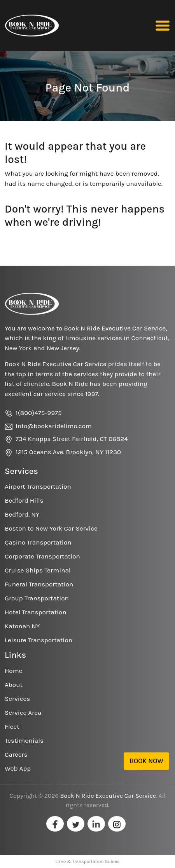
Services (17, 699)
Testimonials (24, 740)
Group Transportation (37, 598)
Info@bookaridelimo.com (54, 426)
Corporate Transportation (42, 556)
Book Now (146, 761)
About (14, 685)
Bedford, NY (22, 514)
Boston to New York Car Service (51, 528)
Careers (16, 754)
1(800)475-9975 (39, 413)
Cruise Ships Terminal (38, 570)
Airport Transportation (38, 486)
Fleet (12, 726)
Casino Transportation (38, 542)
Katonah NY (22, 626)
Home (13, 671)
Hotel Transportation (36, 612)
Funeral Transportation (39, 584)
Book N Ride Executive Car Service (108, 796)
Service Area (23, 712)
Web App (18, 768)
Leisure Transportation (38, 640)
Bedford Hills (24, 500)
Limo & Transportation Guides (87, 861)
